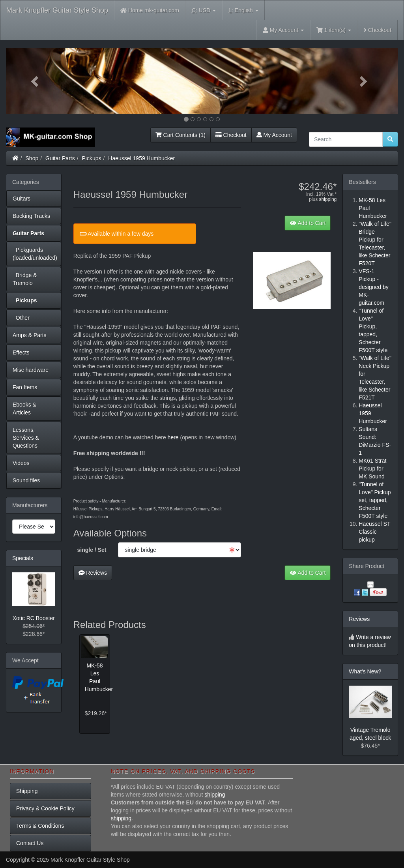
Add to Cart (308, 223)
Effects (21, 352)
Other (21, 318)
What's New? (365, 671)
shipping (328, 199)
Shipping (27, 791)
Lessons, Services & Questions (26, 438)
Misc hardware (31, 370)
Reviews (93, 573)
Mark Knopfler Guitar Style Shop (57, 10)
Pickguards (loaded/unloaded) (35, 254)
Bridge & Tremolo (25, 279)
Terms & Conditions (40, 826)
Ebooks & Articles (24, 409)
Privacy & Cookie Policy (45, 808)
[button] (35, 81)
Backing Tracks (31, 216)
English (243, 10)
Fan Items (25, 387)
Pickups (92, 158)
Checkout (378, 30)
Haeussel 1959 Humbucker (141, 158)
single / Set (92, 550)
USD (204, 10)
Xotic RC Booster (34, 618)
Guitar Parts (60, 158)
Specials (23, 558)
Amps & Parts (30, 335)
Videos (21, 463)
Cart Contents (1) (180, 135)
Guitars (22, 199)
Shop (32, 158)
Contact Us (30, 843)
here (173, 437)
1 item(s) (334, 30)
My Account (274, 135)
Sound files (26, 480)
